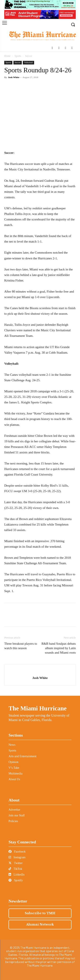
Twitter (15, 863)
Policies (13, 821)
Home (7, 56)
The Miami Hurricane (38, 708)
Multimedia (15, 774)
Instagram (17, 857)
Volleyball (28, 62)
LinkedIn (17, 875)
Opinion (13, 762)
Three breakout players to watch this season (21, 646)
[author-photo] (40, 671)
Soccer (29, 56)
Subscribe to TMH (40, 913)
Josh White (14, 77)
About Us (14, 779)
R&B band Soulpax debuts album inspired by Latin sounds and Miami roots (59, 648)
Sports (18, 56)
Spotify (16, 880)
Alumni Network (40, 924)
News (12, 745)
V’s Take (14, 768)
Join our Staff (17, 815)
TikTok (15, 869)
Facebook (17, 852)
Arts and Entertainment (23, 756)
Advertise (14, 810)
